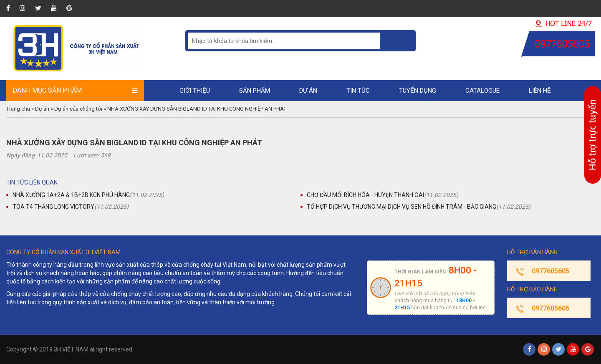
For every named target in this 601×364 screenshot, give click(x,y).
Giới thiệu (195, 91)
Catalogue (482, 91)
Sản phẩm (255, 91)
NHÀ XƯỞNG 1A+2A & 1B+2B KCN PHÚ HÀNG (71, 195)
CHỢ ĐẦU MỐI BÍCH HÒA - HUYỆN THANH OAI (365, 195)
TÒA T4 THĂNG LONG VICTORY (53, 207)
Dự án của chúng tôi (78, 109)
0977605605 (550, 271)
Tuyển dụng (418, 91)
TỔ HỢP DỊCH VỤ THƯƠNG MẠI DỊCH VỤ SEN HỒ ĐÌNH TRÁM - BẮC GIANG (402, 207)
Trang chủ (18, 109)
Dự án (308, 91)
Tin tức (358, 91)
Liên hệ (540, 91)
